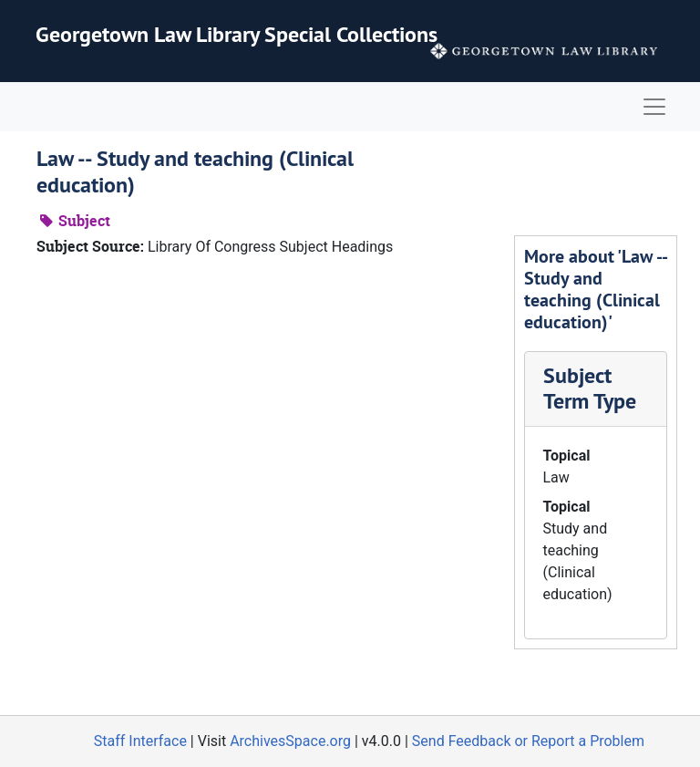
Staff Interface (140, 741)
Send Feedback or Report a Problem (528, 741)
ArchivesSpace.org (290, 741)
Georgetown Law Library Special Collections (237, 34)
